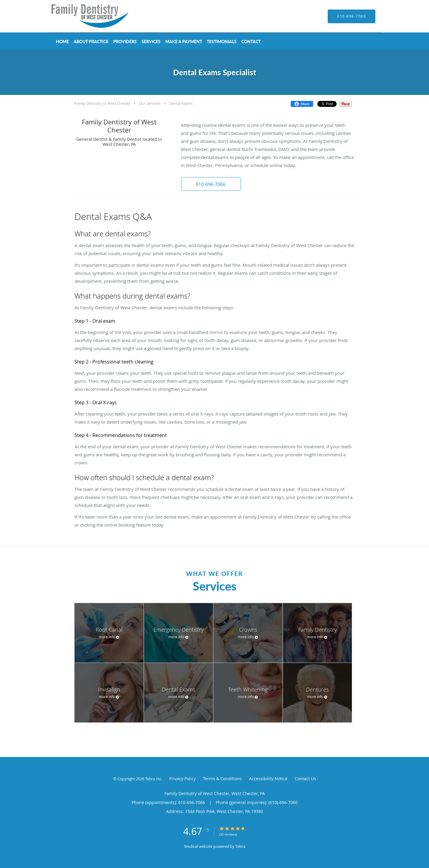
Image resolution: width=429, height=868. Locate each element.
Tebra (240, 846)
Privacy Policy (182, 779)
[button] (211, 184)
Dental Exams (181, 103)
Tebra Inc (153, 779)
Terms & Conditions (222, 779)
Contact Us (305, 779)
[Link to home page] (82, 16)
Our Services (150, 103)
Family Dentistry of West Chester (102, 103)
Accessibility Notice (268, 779)
